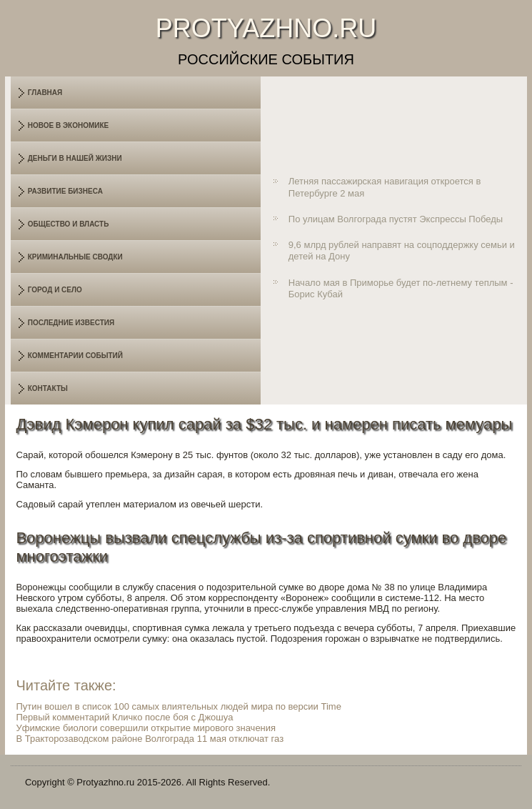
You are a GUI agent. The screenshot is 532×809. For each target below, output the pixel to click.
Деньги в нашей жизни (75, 158)
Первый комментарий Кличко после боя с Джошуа (124, 717)
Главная (45, 93)
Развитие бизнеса (65, 191)
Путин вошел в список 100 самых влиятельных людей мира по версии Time (178, 706)
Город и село (55, 290)
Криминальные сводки (75, 257)
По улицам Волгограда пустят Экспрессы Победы (396, 219)
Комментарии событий (75, 356)
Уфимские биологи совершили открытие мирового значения (146, 728)
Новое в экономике (69, 125)
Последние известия (71, 323)
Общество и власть (69, 224)
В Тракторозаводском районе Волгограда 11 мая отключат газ (150, 739)
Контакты (48, 388)
